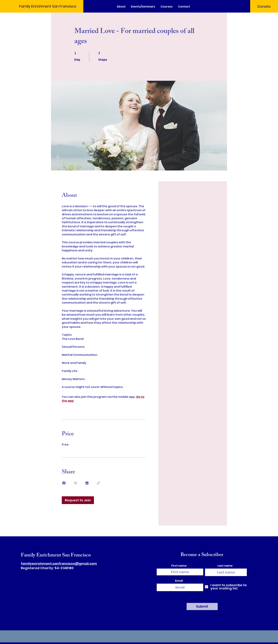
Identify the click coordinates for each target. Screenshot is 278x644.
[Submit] (202, 606)
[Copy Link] (98, 483)
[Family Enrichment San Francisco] (47, 6)
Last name (225, 566)
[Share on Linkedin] (87, 483)
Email (179, 581)
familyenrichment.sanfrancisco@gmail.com (59, 564)
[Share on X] (75, 483)
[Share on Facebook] (64, 483)
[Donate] (264, 6)
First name (179, 566)
